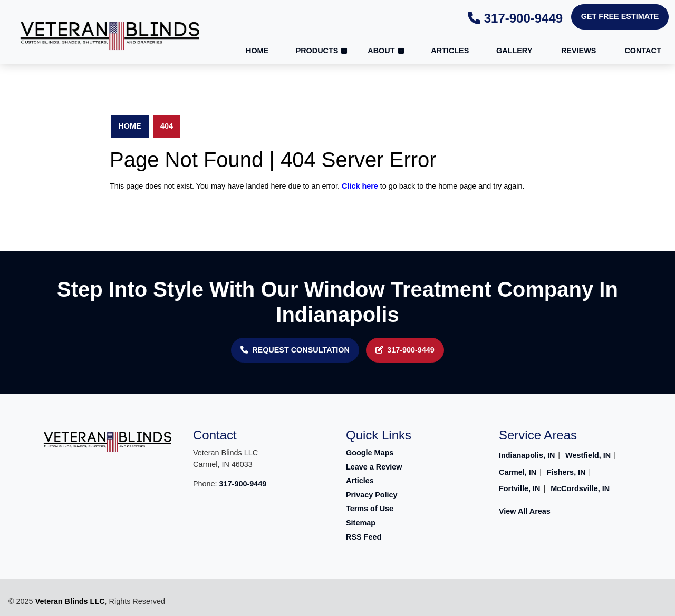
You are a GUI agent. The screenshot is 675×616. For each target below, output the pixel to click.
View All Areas (525, 511)
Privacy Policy (372, 495)
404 (167, 126)
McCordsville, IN (580, 488)
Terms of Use (370, 509)
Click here (360, 186)
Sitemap (361, 523)
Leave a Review (374, 467)
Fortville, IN (519, 488)
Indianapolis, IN (527, 455)
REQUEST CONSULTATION (295, 350)
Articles (360, 481)
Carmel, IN (518, 472)
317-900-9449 (515, 18)
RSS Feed (364, 537)
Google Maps (370, 453)
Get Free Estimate (620, 16)
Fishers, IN (566, 472)
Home (129, 126)
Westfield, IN (588, 455)
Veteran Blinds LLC (70, 601)
